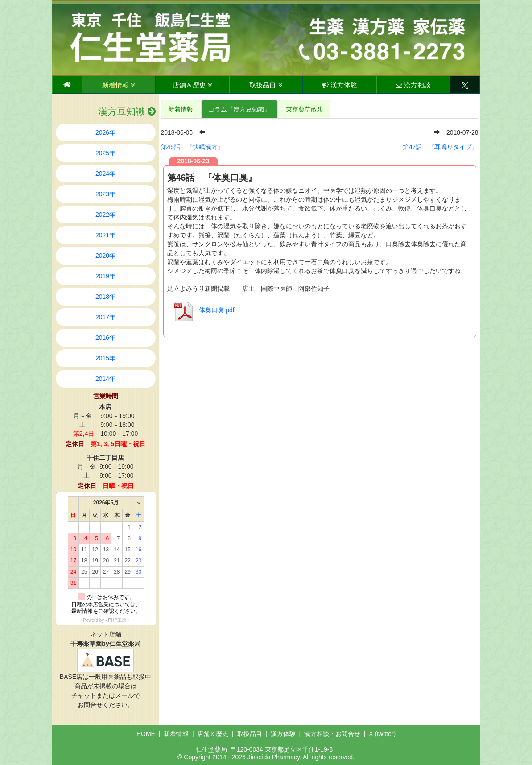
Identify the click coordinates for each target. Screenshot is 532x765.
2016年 (105, 338)
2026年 (105, 132)
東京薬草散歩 (305, 109)
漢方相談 (413, 85)
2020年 (105, 256)
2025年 (105, 153)
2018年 (105, 297)
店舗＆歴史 (192, 85)
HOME (146, 734)
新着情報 (119, 85)
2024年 (105, 174)
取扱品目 (266, 85)
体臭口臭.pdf (202, 310)
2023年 (105, 194)
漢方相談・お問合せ (332, 734)
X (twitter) (382, 734)
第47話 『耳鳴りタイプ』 (441, 147)
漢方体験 (340, 85)
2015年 (105, 358)
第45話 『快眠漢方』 (193, 147)
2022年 (105, 215)
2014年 (105, 379)
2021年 (105, 235)
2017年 (105, 317)
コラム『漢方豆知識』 (239, 109)
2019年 (105, 276)
